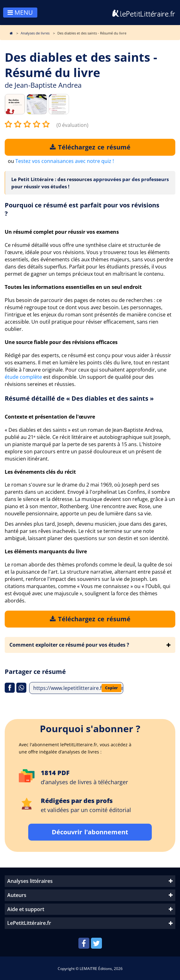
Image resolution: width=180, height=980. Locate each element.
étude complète (23, 377)
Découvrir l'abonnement (90, 832)
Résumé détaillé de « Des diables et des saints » (79, 398)
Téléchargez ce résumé (90, 147)
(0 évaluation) (72, 125)
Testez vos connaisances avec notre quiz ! (65, 161)
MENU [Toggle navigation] (20, 12)
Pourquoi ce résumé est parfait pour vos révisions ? (82, 209)
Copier (111, 688)
